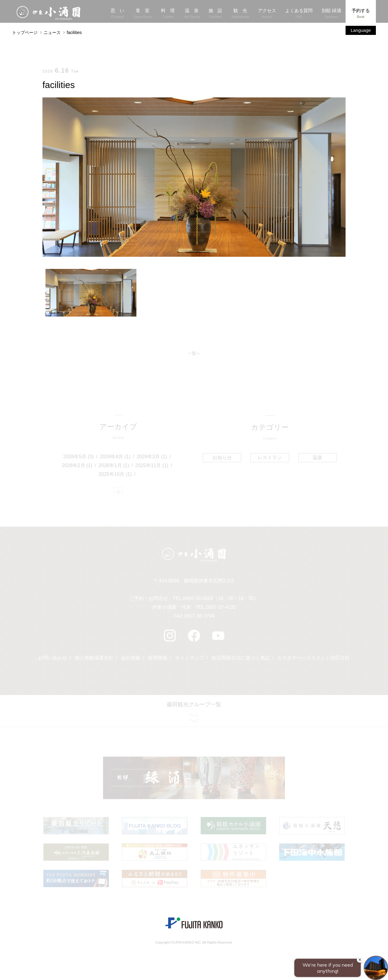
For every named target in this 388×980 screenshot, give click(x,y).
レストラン (270, 458)
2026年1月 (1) (114, 466)
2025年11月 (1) (152, 466)
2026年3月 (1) (152, 458)
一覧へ (194, 354)
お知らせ (222, 458)
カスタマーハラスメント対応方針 (314, 660)
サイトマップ (189, 660)
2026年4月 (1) (115, 458)
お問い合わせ (52, 660)
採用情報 (158, 660)
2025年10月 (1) (115, 475)
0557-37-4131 (221, 609)
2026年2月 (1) (77, 466)
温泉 (317, 458)
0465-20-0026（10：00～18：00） (221, 601)
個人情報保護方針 (94, 660)
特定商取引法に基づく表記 (241, 660)
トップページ (25, 32)
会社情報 (131, 660)
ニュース (52, 32)
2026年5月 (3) (79, 458)
